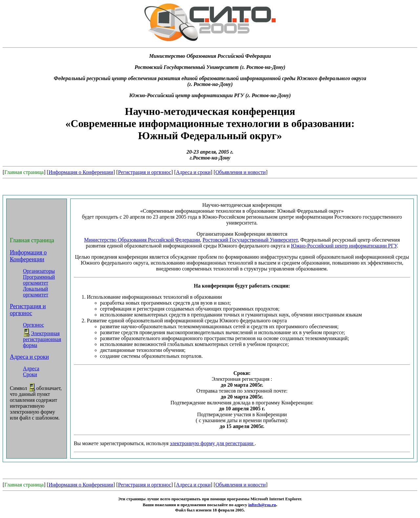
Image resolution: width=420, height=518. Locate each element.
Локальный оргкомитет (36, 292)
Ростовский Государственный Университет (250, 240)
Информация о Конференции (81, 172)
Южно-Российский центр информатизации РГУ (344, 246)
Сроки (30, 374)
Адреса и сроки (193, 172)
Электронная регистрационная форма (42, 339)
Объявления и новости (240, 172)
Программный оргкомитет (39, 280)
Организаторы (39, 271)
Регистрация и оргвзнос (145, 172)
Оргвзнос (33, 325)
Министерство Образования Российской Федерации (142, 240)
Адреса (31, 368)
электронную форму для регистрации (212, 443)
